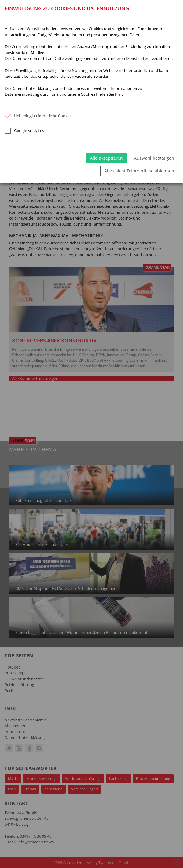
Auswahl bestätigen (154, 158)
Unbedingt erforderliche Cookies (39, 116)
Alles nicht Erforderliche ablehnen (139, 171)
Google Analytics (24, 131)
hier (118, 94)
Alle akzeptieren (106, 158)
